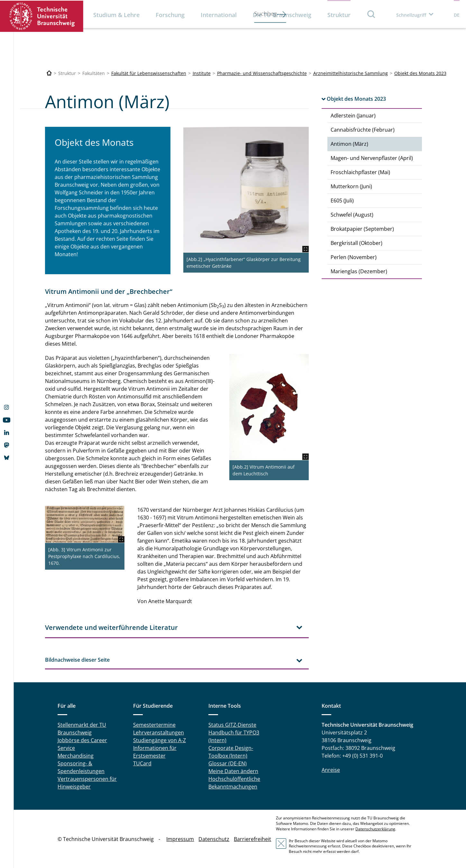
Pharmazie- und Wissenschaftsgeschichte (262, 73)
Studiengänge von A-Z (160, 740)
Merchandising (76, 756)
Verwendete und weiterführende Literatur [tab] (111, 627)
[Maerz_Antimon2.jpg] (85, 524)
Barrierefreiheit (252, 839)
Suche (371, 14)
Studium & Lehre (116, 15)
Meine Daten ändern (233, 771)
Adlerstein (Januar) (353, 116)
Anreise (331, 770)
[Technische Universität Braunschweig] (49, 73)
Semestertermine (154, 725)
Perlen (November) (354, 257)
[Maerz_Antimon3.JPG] (269, 407)
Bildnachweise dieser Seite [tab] (77, 660)
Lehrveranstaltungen (159, 733)
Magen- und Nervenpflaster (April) (372, 158)
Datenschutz (214, 839)
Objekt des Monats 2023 (420, 73)
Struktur (339, 15)
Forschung (170, 15)
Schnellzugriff (411, 15)
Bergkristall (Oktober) (356, 243)
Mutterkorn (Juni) (351, 186)
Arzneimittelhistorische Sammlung (351, 73)
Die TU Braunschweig (282, 15)
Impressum (180, 839)
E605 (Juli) (342, 201)
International (219, 15)
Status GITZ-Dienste (232, 725)
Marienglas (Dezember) (359, 271)
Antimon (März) (349, 144)
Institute (202, 73)
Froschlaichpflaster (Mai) (360, 172)
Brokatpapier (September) (362, 229)
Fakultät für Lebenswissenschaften (149, 73)
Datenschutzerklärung (375, 829)
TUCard (142, 763)
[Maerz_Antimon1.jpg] (246, 190)
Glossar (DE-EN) (228, 763)
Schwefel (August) (352, 215)
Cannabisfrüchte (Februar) (363, 130)
